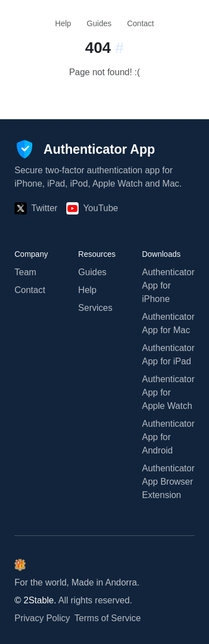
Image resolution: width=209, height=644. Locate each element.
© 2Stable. (35, 600)
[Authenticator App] (85, 149)
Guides (99, 23)
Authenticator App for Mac (168, 323)
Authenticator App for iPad (168, 355)
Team (25, 272)
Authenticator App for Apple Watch (168, 392)
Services (95, 308)
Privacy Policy (42, 618)
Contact (140, 23)
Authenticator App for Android (168, 437)
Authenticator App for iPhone (168, 286)
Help (63, 23)
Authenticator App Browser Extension (168, 482)
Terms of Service (108, 618)
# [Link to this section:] (120, 48)
